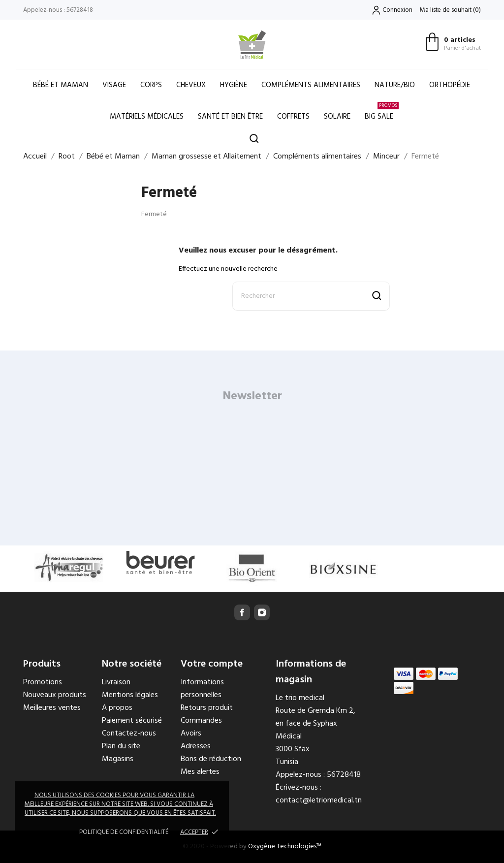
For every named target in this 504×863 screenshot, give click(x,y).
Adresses (196, 746)
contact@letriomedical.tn (319, 800)
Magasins (118, 759)
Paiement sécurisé (132, 721)
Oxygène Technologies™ (285, 847)
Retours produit (207, 708)
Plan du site (121, 746)
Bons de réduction (211, 759)
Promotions (43, 682)
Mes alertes (200, 772)
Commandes (201, 721)
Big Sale (382, 112)
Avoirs (191, 734)
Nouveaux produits (55, 695)
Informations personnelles (202, 689)
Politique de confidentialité (124, 832)
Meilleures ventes (52, 708)
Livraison (116, 682)
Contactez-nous (129, 734)
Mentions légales (130, 695)
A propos (117, 708)
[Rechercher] (311, 296)
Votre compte (212, 664)
